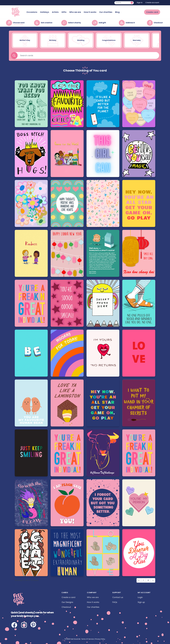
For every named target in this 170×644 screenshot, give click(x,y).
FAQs (115, 602)
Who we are (75, 12)
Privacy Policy (100, 639)
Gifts (64, 12)
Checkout (66, 607)
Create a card (68, 597)
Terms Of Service (87, 639)
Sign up (141, 602)
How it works (90, 12)
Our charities (106, 12)
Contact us (118, 597)
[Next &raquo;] (153, 580)
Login (140, 597)
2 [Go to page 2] (148, 580)
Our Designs (67, 602)
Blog (117, 12)
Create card (152, 12)
